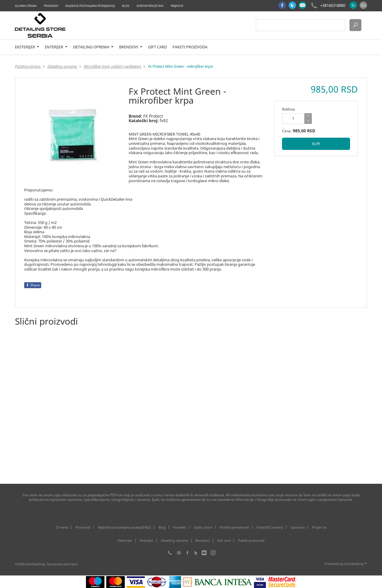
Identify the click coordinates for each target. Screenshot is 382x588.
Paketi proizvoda (190, 47)
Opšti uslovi (203, 527)
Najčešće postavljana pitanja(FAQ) (90, 6)
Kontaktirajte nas (150, 6)
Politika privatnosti (234, 527)
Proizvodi (51, 6)
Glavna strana (26, 6)
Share (33, 285)
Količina (288, 109)
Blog (126, 6)
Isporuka (298, 527)
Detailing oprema (93, 47)
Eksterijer (27, 47)
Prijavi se (177, 6)
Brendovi (131, 47)
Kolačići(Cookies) (270, 527)
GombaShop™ (356, 564)
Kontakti (180, 527)
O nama (62, 527)
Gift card (157, 47)
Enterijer (56, 47)
